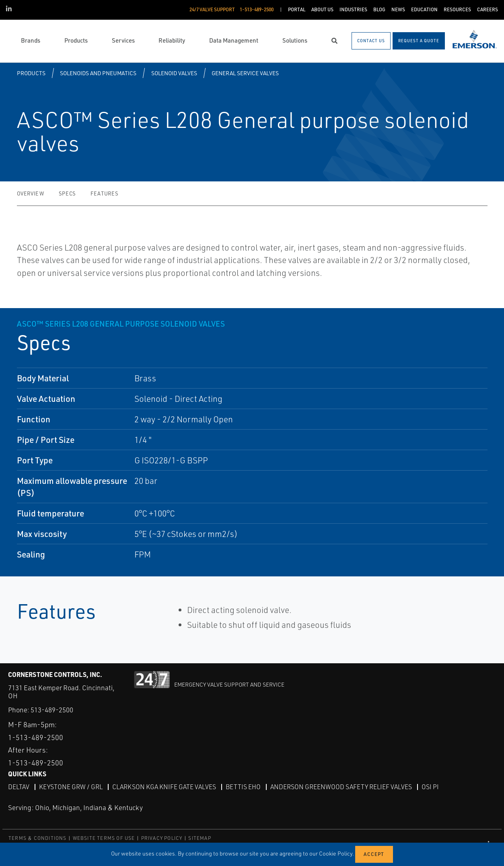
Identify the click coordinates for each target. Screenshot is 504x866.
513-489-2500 (52, 710)
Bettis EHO (243, 787)
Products (31, 73)
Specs (67, 193)
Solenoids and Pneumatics (98, 73)
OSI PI (430, 787)
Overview (31, 193)
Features (104, 193)
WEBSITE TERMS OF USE (104, 838)
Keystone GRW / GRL (71, 787)
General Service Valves (245, 73)
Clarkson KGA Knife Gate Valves (164, 787)
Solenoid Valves (174, 73)
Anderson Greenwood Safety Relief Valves (341, 787)
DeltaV (19, 787)
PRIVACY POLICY (162, 838)
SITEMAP (200, 838)
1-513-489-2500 (36, 737)
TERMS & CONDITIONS (38, 838)
